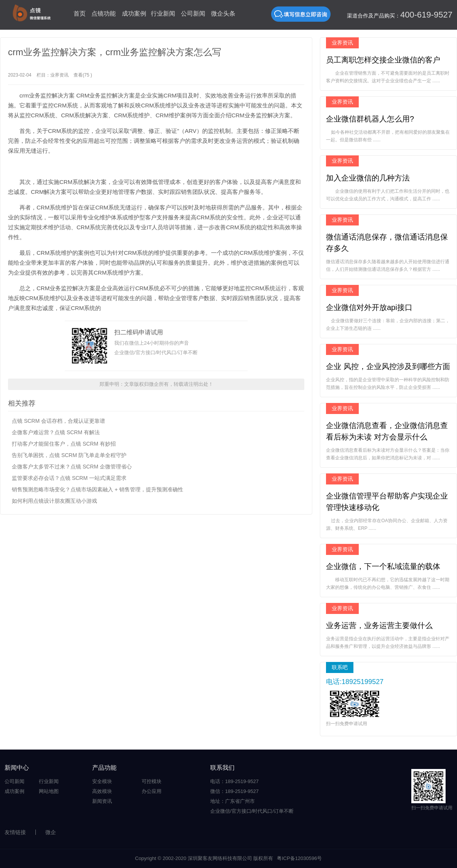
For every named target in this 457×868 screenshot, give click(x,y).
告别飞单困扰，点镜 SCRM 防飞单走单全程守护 (69, 455)
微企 (51, 832)
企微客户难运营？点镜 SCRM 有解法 (56, 432)
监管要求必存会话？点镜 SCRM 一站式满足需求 (69, 478)
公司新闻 (193, 14)
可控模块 (152, 781)
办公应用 (152, 791)
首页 (80, 14)
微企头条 (223, 14)
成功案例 (134, 14)
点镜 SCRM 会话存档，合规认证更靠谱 (58, 421)
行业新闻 (163, 14)
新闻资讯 (102, 801)
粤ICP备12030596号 (300, 858)
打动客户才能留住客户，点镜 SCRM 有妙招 (64, 444)
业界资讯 (59, 75)
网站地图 (49, 791)
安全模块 (102, 781)
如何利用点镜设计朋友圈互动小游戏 (54, 501)
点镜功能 (104, 14)
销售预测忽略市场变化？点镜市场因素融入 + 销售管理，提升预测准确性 (97, 489)
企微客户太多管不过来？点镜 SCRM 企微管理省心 (72, 467)
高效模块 (102, 791)
